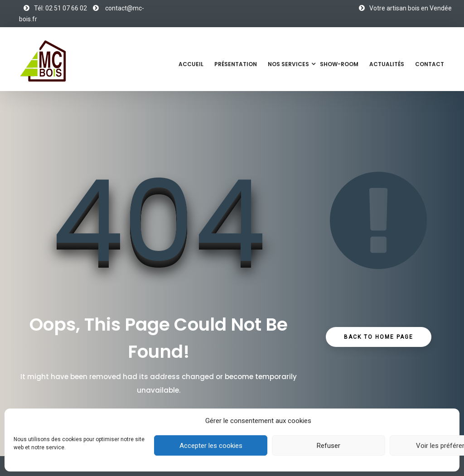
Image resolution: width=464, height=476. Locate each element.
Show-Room (339, 64)
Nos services (288, 64)
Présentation (236, 64)
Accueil (191, 64)
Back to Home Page (379, 337)
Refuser (329, 446)
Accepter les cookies (211, 446)
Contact (430, 64)
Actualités (387, 64)
